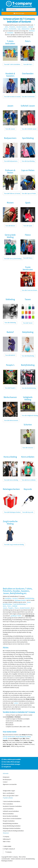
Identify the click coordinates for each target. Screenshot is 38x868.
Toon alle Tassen (28, 323)
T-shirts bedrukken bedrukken (11, 801)
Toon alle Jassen (10, 129)
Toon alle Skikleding (10, 323)
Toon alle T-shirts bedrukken (12, 64)
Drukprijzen (6, 777)
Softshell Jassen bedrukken (11, 811)
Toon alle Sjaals (28, 226)
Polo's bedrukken (8, 804)
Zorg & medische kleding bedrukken (13, 831)
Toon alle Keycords (28, 512)
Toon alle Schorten (28, 448)
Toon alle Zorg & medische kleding (14, 545)
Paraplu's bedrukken (9, 821)
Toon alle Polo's (28, 64)
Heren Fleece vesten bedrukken (12, 818)
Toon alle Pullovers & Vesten (12, 193)
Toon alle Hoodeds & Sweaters (13, 97)
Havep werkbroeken (9, 737)
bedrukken (8, 598)
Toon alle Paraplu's (10, 388)
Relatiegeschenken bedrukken (12, 828)
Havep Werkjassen (21, 737)
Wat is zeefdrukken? (9, 793)
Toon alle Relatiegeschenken (12, 512)
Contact (5, 782)
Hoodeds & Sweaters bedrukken (12, 806)
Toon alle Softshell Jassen (29, 129)
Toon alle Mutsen (10, 226)
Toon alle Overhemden (28, 97)
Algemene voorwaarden (10, 784)
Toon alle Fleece (28, 258)
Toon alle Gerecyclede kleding (13, 259)
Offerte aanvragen (19, 13)
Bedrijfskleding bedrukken (10, 823)
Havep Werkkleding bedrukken (12, 826)
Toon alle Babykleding (28, 356)
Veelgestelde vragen (9, 791)
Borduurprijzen (7, 779)
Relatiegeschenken (7, 861)
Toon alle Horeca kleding (11, 480)
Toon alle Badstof (10, 355)
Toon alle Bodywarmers (11, 161)
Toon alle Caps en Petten (29, 193)
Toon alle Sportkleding (28, 161)
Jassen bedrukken (8, 809)
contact (16, 703)
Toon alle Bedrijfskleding (29, 388)
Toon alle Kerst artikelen (29, 480)
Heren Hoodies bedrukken (10, 816)
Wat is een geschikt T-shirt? (11, 796)
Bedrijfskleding (30, 859)
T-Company (8, 852)
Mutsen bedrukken (8, 814)
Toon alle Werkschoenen (11, 420)
